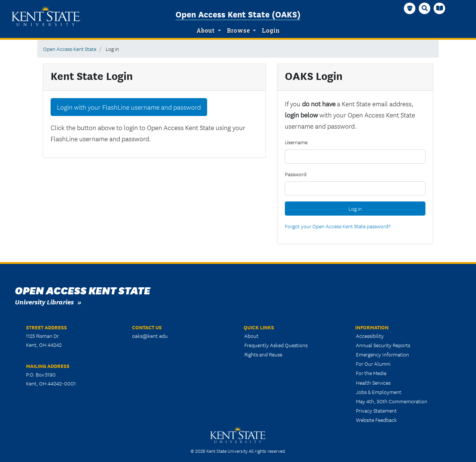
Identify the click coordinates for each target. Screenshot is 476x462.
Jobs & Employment (379, 392)
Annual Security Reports (383, 345)
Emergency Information (382, 354)
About (205, 30)
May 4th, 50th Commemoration (392, 401)
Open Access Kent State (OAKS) (238, 14)
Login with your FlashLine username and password (129, 107)
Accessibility (370, 336)
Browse (238, 30)
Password (296, 174)
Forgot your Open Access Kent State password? (338, 226)
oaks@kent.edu (150, 336)
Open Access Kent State (70, 49)
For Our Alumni (373, 364)
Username (296, 142)
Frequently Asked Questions (276, 345)
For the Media (371, 373)
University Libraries (44, 302)
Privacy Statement (376, 410)
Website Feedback (376, 420)
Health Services (373, 382)
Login (271, 30)
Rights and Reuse (263, 354)
